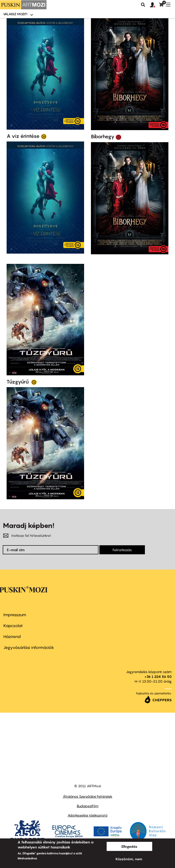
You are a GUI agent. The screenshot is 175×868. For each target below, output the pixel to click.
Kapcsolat (13, 626)
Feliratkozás (122, 550)
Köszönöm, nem (129, 859)
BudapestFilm (88, 806)
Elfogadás (129, 846)
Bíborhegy (103, 136)
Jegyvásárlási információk (29, 647)
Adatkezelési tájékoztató (88, 815)
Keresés (143, 5)
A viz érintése (23, 136)
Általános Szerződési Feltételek (88, 796)
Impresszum (15, 615)
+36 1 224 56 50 (158, 676)
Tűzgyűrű (18, 382)
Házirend (12, 637)
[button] (154, 5)
